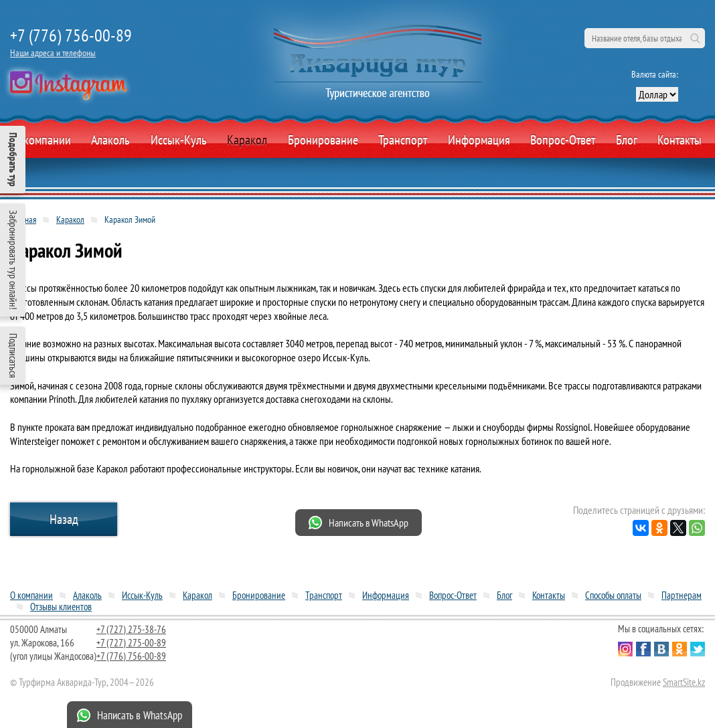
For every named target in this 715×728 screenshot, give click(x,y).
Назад (64, 519)
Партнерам (682, 595)
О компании (42, 140)
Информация (479, 140)
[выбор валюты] (657, 94)
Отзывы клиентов (61, 607)
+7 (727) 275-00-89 (131, 643)
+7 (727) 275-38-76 (131, 629)
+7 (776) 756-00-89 (71, 35)
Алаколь (110, 140)
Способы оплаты (613, 595)
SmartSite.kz (684, 682)
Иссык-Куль (179, 140)
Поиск (695, 38)
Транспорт (403, 140)
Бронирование (259, 595)
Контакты (680, 140)
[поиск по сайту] (645, 38)
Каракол (247, 140)
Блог (627, 140)
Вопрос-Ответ (563, 140)
